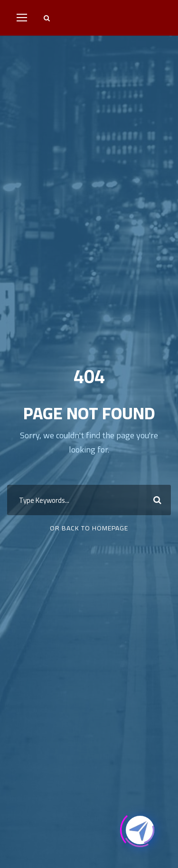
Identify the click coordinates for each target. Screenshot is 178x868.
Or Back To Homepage (89, 528)
